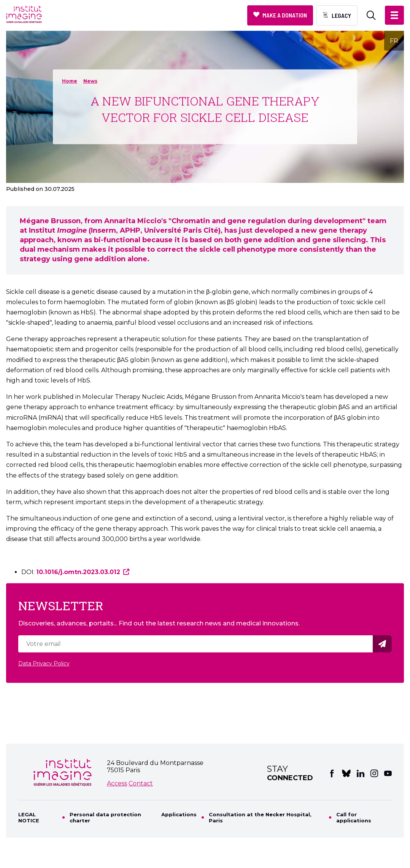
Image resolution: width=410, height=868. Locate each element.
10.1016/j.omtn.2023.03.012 (78, 572)
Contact (141, 783)
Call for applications (354, 817)
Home (70, 81)
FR (394, 41)
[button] (394, 15)
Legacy (341, 15)
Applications (179, 814)
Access (117, 783)
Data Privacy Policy (44, 663)
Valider (383, 644)
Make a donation (285, 15)
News (90, 81)
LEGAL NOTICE (29, 817)
